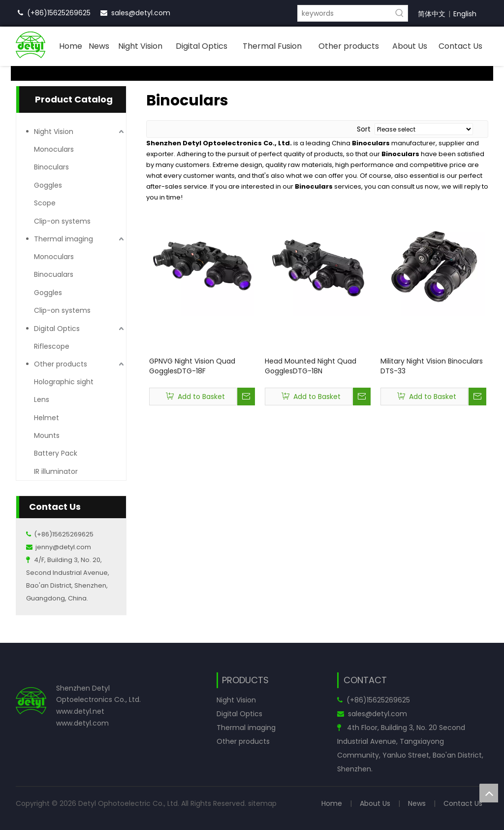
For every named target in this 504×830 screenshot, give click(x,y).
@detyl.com (149, 13)
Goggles (48, 185)
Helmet (47, 418)
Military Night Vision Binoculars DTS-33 (432, 366)
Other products (61, 364)
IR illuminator (56, 471)
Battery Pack (56, 453)
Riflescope (52, 346)
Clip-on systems (62, 221)
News (417, 803)
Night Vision (54, 132)
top (489, 793)
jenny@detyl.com (63, 547)
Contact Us (463, 803)
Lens (42, 399)
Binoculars (51, 167)
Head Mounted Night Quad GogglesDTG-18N (311, 366)
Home (332, 803)
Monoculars (54, 149)
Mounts (47, 435)
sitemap (262, 803)
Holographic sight (64, 382)
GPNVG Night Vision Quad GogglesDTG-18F (192, 366)
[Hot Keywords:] (400, 13)
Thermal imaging (63, 239)
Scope (45, 203)
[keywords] (345, 13)
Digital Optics (57, 329)
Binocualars (54, 274)
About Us (375, 803)
